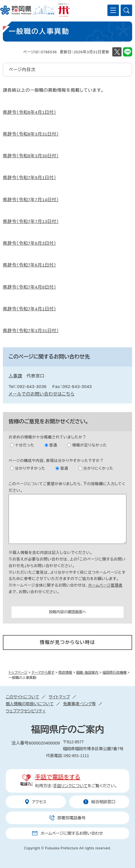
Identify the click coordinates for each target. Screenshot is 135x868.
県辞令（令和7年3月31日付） (31, 331)
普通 (53, 445)
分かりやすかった (30, 468)
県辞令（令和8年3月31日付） (31, 134)
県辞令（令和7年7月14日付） (31, 200)
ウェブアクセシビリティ (26, 711)
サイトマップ (59, 697)
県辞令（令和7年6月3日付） (30, 243)
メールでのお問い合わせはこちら (42, 394)
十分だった (25, 445)
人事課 (15, 376)
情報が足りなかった (89, 445)
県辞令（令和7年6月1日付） (30, 265)
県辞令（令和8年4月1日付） (30, 112)
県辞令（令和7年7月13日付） (31, 221)
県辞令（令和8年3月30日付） (31, 156)
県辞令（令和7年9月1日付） (30, 178)
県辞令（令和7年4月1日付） (30, 309)
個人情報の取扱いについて (30, 704)
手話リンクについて (70, 786)
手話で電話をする (58, 777)
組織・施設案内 (87, 673)
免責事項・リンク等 (80, 704)
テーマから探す (43, 673)
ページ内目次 (22, 69)
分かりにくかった (98, 468)
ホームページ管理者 (105, 585)
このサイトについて (22, 697)
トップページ (18, 673)
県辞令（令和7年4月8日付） (30, 287)
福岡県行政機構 (114, 673)
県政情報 (65, 673)
